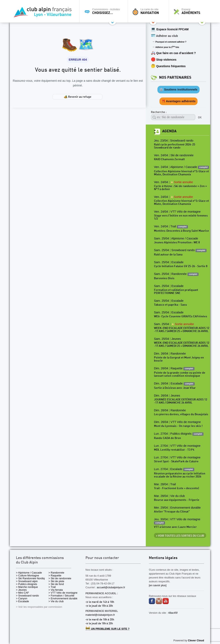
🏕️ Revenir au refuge (78, 97)
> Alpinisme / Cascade (29, 573)
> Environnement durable (63, 598)
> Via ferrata (56, 590)
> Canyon (22, 598)
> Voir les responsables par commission (39, 607)
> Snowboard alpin (27, 581)
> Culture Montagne (27, 575)
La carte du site (149, 11)
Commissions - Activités (105, 11)
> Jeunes (21, 590)
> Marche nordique (27, 587)
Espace (191, 11)
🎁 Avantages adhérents (179, 101)
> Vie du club (56, 601)
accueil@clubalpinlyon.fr (111, 587)
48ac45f (173, 613)
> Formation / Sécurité (61, 596)
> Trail (52, 587)
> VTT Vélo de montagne (63, 593)
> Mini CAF (22, 593)
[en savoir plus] (158, 585)
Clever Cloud (196, 640)
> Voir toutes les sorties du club (180, 536)
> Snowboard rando (27, 596)
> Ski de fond (56, 584)
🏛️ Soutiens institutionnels (178, 90)
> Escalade (22, 601)
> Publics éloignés (27, 584)
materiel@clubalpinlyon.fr (100, 615)
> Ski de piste (56, 581)
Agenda (169, 131)
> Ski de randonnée (60, 578)
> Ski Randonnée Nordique (32, 578)
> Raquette (55, 575)
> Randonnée (56, 573)
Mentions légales (163, 558)
